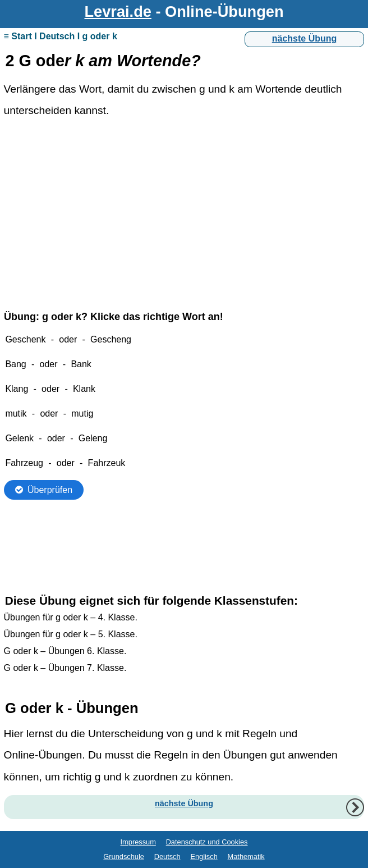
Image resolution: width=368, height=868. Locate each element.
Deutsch (167, 856)
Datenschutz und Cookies (207, 842)
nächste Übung (305, 38)
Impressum (138, 842)
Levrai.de (118, 12)
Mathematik (246, 856)
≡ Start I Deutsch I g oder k (61, 36)
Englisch (204, 856)
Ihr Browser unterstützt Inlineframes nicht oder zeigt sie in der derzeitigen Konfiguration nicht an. (184, 442)
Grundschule (124, 856)
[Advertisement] (184, 212)
